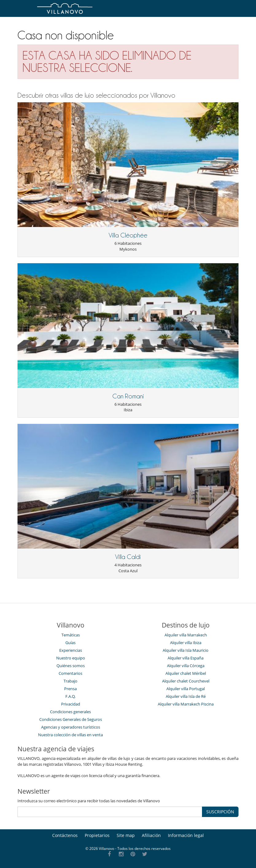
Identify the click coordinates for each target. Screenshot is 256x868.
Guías (70, 643)
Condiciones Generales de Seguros (71, 719)
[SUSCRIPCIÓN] (110, 812)
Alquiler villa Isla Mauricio (186, 650)
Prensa (70, 689)
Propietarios (97, 835)
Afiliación (151, 835)
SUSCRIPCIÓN (220, 812)
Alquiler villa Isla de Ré (186, 696)
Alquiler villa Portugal (186, 689)
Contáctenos (65, 835)
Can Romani (128, 396)
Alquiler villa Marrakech (186, 635)
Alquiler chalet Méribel (186, 673)
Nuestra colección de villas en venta (70, 735)
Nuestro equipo (71, 658)
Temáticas (71, 635)
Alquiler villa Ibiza (186, 643)
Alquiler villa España (186, 658)
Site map (126, 835)
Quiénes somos (71, 666)
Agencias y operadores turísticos (71, 727)
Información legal (186, 835)
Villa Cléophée (128, 235)
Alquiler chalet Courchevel (186, 681)
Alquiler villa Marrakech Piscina (186, 704)
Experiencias (71, 650)
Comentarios (70, 673)
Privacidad (71, 704)
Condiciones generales (70, 712)
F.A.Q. (70, 696)
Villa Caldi (128, 557)
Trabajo (70, 681)
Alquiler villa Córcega (186, 666)
